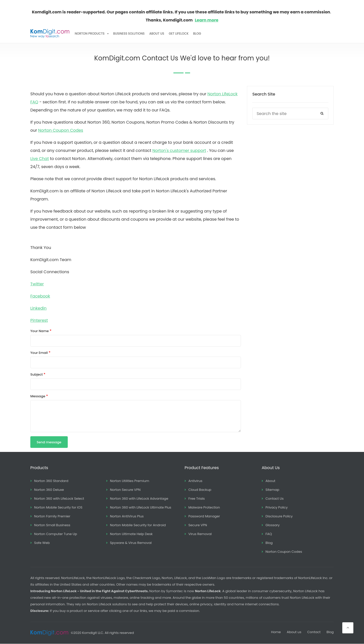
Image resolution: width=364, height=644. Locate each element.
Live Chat (40, 159)
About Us (157, 33)
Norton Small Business (52, 525)
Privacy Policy (277, 507)
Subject (37, 374)
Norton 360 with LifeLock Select (59, 499)
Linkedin (38, 308)
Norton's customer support (179, 151)
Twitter (37, 284)
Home (276, 632)
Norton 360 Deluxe (49, 490)
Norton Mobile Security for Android (138, 525)
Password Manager (204, 516)
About (270, 481)
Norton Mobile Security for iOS (58, 507)
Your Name (40, 331)
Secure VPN (198, 525)
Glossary (272, 525)
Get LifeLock (179, 33)
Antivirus (195, 481)
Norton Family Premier (52, 516)
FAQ (269, 534)
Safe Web (42, 543)
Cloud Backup (200, 490)
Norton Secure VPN (125, 490)
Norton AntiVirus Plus (127, 516)
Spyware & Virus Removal (131, 543)
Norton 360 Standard (51, 481)
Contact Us (275, 499)
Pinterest (39, 320)
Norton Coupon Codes (61, 130)
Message (38, 396)
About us (294, 632)
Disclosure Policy (279, 516)
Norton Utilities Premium (130, 481)
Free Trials (197, 499)
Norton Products (90, 33)
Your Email (39, 353)
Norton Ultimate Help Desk (131, 534)
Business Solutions (129, 33)
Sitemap (272, 490)
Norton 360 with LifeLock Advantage (139, 499)
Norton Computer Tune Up (56, 534)
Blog (197, 33)
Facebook (40, 296)
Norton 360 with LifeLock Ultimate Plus (141, 507)
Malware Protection (204, 507)
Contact (314, 632)
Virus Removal (200, 534)
